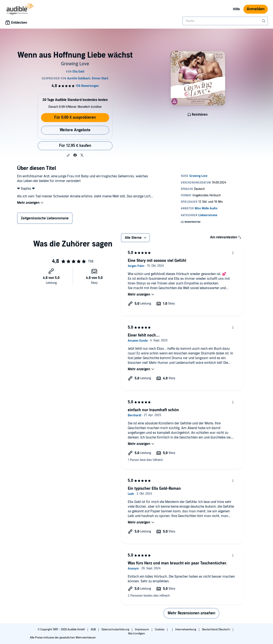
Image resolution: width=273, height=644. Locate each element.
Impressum (142, 629)
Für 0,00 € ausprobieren (75, 117)
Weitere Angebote (75, 130)
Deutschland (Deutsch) (216, 629)
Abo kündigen (136, 634)
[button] (68, 155)
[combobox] (225, 21)
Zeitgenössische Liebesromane (45, 218)
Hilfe (236, 9)
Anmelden (256, 9)
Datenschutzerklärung (116, 629)
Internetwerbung (186, 629)
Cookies (160, 629)
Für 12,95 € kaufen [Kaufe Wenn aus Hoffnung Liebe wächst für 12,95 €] (75, 146)
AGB (94, 629)
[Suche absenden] (264, 21)
